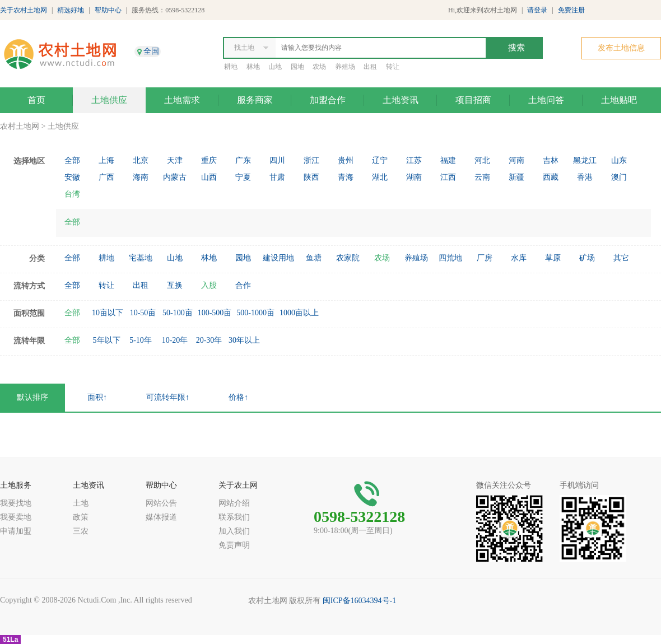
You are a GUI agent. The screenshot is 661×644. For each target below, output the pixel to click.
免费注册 (571, 10)
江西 (448, 177)
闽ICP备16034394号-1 (359, 601)
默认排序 (32, 397)
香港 (585, 177)
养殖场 (345, 67)
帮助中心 (108, 10)
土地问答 (546, 100)
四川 (277, 160)
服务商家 (255, 100)
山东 (619, 160)
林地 (253, 67)
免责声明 (234, 545)
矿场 (587, 258)
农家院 (348, 258)
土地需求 (182, 100)
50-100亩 (178, 313)
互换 (175, 285)
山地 (275, 67)
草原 (553, 258)
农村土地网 (20, 126)
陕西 (311, 177)
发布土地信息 (621, 48)
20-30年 (209, 340)
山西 (209, 177)
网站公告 (161, 503)
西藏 (551, 177)
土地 (81, 503)
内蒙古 (175, 177)
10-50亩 (143, 313)
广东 (243, 160)
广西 (106, 177)
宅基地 (141, 258)
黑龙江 (585, 160)
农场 (319, 67)
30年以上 (244, 340)
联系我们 (234, 517)
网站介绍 (234, 503)
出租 (370, 67)
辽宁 (380, 160)
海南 (141, 177)
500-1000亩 (255, 313)
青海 (346, 177)
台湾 (72, 194)
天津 (175, 160)
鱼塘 (314, 258)
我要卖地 (16, 517)
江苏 (414, 160)
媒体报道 (161, 517)
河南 (516, 160)
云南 (482, 177)
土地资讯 (401, 100)
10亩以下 (108, 313)
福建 (448, 160)
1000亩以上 (299, 313)
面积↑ (97, 397)
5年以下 (107, 340)
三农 (81, 531)
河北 (482, 160)
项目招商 (473, 100)
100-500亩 (215, 313)
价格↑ (238, 397)
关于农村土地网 (24, 10)
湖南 (414, 177)
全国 (151, 51)
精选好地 (71, 10)
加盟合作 (328, 100)
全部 (72, 160)
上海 (106, 160)
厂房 (485, 258)
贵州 (346, 160)
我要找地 (16, 503)
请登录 (537, 10)
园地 (297, 67)
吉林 (551, 160)
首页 (36, 100)
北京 (141, 160)
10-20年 (175, 340)
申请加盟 (16, 531)
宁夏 (243, 177)
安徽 (72, 177)
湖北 (380, 177)
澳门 (619, 177)
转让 (393, 67)
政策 (81, 517)
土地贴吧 (619, 100)
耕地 (231, 67)
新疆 (516, 177)
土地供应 (109, 100)
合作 (243, 285)
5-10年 (141, 340)
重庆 (209, 160)
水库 (519, 258)
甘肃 (277, 177)
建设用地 (278, 258)
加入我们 (234, 531)
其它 (621, 258)
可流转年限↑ (168, 397)
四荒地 (450, 258)
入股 (209, 285)
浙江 (311, 160)
